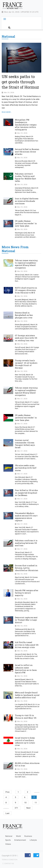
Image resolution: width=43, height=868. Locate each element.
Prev (8, 792)
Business (28, 836)
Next (28, 808)
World (18, 836)
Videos (8, 844)
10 (25, 803)
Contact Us (9, 864)
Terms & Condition (10, 860)
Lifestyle (33, 840)
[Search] (24, 24)
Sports (8, 840)
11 (36, 803)
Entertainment (20, 840)
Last (7, 813)
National (9, 836)
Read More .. (7, 112)
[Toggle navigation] (5, 19)
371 (16, 808)
